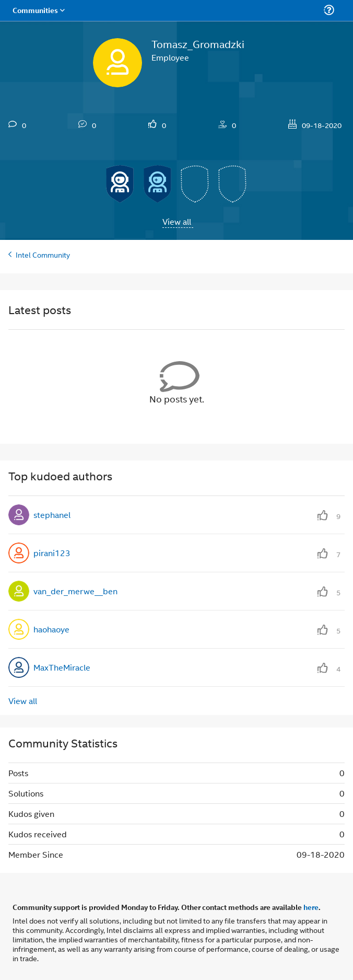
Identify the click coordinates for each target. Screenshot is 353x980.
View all (177, 221)
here (311, 907)
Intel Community (43, 254)
